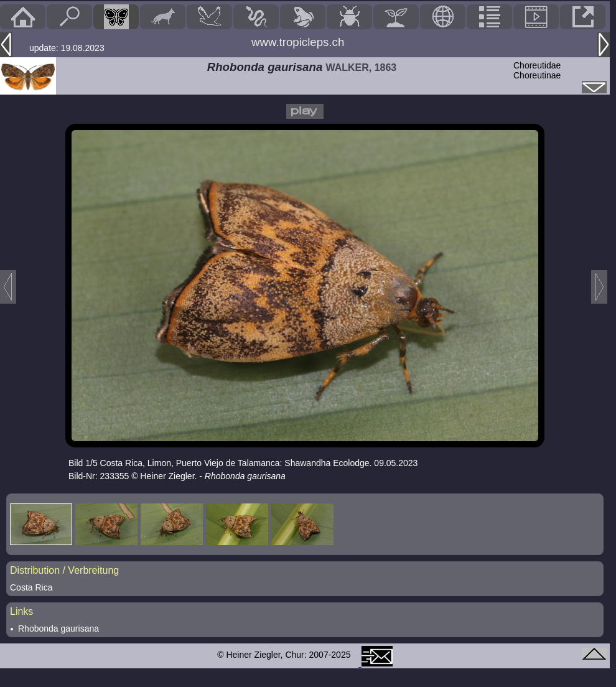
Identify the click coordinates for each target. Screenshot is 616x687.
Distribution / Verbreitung (64, 570)
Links (21, 611)
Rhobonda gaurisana (58, 629)
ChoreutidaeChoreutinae (537, 70)
